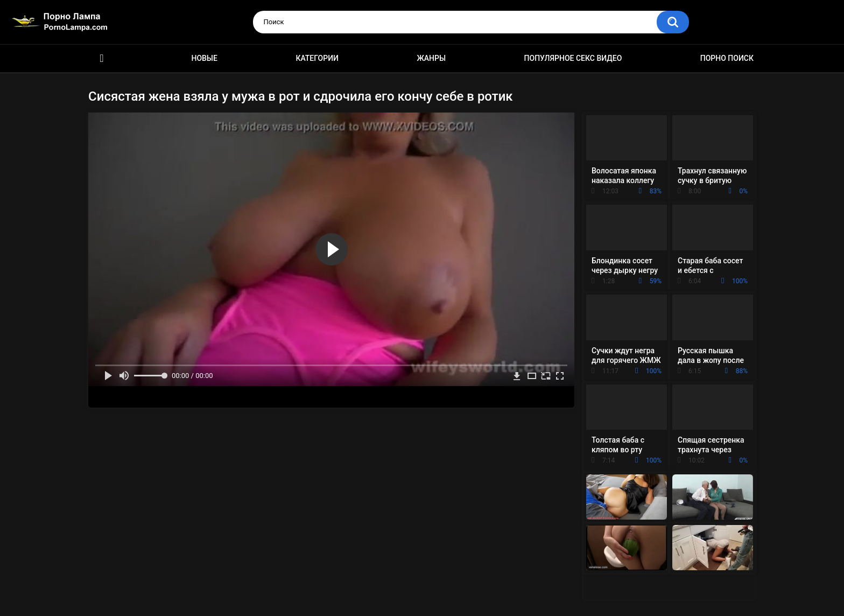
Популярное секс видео (573, 58)
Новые (204, 58)
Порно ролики (102, 58)
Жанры (431, 58)
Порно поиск (727, 58)
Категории (317, 58)
